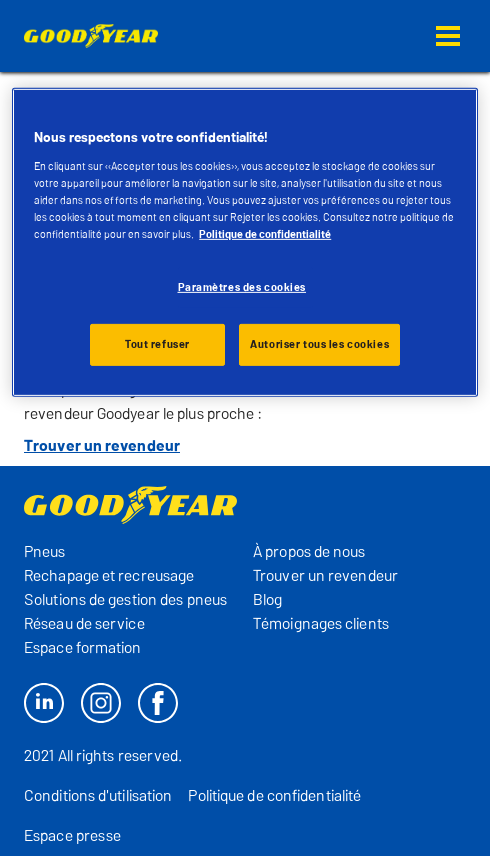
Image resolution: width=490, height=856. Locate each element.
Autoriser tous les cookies (319, 344)
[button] (448, 36)
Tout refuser (157, 344)
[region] (245, 242)
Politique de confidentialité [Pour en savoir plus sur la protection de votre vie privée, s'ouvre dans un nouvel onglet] (265, 234)
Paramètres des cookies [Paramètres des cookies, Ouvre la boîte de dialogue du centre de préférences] (242, 287)
